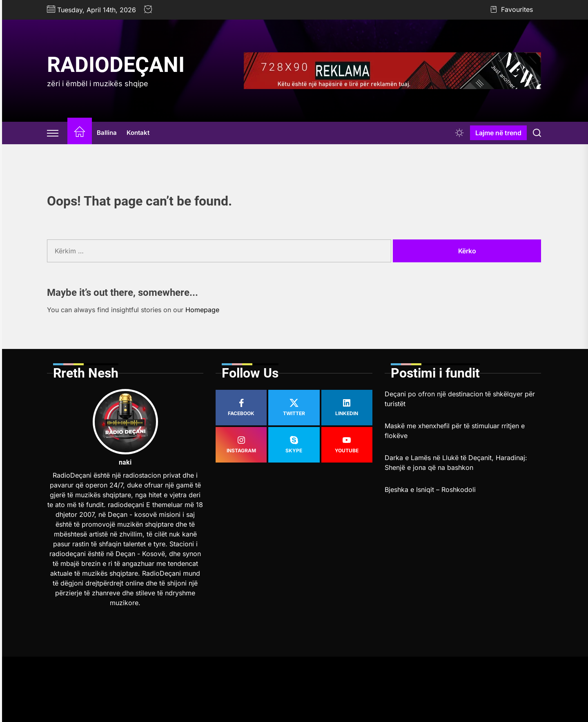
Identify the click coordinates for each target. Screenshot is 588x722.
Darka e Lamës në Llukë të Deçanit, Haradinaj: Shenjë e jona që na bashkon (456, 463)
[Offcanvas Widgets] (53, 133)
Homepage (202, 310)
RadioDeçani (116, 65)
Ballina (107, 133)
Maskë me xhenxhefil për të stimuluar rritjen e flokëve (455, 431)
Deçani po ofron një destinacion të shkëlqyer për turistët (460, 399)
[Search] (537, 133)
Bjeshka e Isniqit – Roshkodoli (430, 490)
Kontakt (138, 133)
